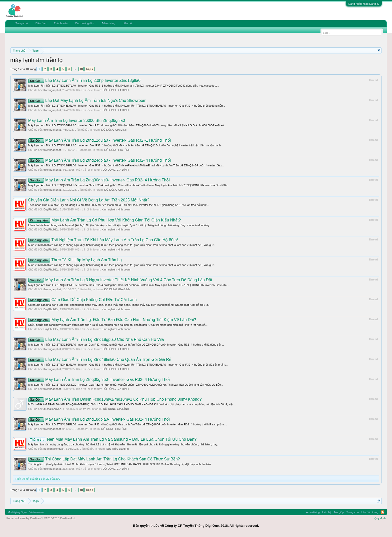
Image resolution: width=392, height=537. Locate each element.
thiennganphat (52, 90)
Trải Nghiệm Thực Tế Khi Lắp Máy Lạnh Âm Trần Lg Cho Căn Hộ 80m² (103, 240)
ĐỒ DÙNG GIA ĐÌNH (116, 90)
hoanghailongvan (54, 449)
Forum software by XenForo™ (41, 518)
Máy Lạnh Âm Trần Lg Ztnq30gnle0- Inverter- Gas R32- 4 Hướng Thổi (99, 180)
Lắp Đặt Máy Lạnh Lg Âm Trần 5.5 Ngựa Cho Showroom (87, 100)
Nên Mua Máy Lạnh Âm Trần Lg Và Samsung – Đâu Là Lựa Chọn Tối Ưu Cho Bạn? (112, 439)
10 (81, 69)
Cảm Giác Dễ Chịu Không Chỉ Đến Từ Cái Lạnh (82, 300)
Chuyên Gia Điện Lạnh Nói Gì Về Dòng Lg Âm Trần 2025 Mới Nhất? (89, 200)
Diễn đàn (41, 23)
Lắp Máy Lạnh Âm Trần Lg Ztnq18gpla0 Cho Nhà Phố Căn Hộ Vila (96, 339)
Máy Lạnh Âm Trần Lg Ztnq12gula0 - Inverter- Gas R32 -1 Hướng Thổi (100, 140)
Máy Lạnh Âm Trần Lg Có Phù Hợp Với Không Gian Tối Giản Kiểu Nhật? (105, 220)
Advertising (108, 23)
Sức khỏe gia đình (117, 449)
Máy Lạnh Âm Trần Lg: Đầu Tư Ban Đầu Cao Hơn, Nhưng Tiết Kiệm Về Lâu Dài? (112, 320)
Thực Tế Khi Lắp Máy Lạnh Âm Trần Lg (75, 260)
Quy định (380, 518)
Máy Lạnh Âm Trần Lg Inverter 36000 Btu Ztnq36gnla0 (77, 120)
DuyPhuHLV (51, 209)
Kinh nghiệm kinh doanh (116, 209)
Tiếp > (89, 69)
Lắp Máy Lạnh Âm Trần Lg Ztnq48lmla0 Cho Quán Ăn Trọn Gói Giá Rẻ (100, 359)
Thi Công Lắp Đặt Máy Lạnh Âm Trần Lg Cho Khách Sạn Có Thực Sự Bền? (104, 459)
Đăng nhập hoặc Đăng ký (364, 4)
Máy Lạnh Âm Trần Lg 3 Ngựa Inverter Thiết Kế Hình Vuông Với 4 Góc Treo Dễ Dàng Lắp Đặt (120, 280)
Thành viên (61, 23)
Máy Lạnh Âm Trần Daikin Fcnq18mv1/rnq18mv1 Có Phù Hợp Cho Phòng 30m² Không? (115, 399)
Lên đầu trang (370, 512)
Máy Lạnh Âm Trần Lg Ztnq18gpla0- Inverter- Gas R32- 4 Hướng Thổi (99, 419)
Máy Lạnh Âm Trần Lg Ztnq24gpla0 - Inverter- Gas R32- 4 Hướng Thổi (100, 160)
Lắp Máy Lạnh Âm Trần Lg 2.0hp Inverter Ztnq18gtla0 (84, 80)
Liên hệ (127, 23)
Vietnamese (37, 512)
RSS (382, 512)
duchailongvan (52, 409)
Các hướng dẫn (84, 23)
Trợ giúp (339, 512)
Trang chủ (22, 23)
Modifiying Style (17, 512)
